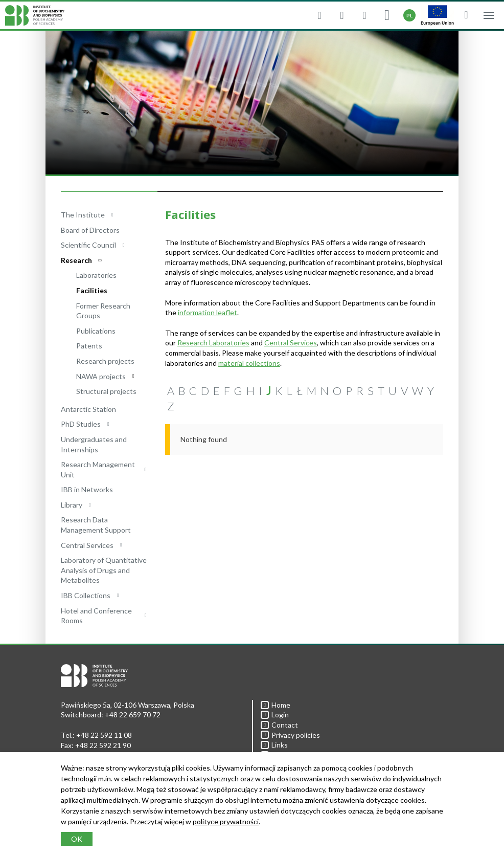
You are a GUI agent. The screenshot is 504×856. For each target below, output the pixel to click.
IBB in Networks (87, 489)
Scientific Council (88, 245)
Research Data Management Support (96, 525)
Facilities (92, 290)
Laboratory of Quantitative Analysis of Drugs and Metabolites (104, 570)
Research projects (105, 361)
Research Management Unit (98, 469)
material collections (249, 363)
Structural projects (106, 391)
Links (274, 745)
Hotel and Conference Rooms (96, 616)
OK (77, 839)
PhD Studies (81, 424)
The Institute (83, 215)
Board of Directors (90, 230)
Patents (89, 346)
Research (76, 260)
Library (72, 505)
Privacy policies (290, 735)
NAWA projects (101, 376)
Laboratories (96, 275)
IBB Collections (86, 595)
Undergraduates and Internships (94, 444)
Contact (279, 725)
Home (276, 705)
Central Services (87, 545)
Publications (96, 331)
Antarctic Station (88, 409)
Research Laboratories (213, 343)
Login (275, 715)
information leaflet (208, 312)
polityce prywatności (226, 821)
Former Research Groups (103, 311)
